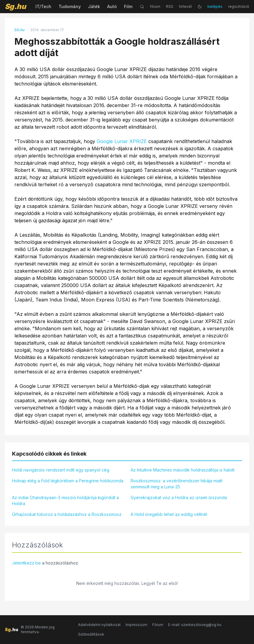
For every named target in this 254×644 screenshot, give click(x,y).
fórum (155, 6)
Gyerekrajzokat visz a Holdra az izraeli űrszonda (179, 497)
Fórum (158, 625)
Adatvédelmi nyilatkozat (99, 625)
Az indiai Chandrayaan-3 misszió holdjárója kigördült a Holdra (65, 500)
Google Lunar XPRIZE (122, 141)
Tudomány (70, 6)
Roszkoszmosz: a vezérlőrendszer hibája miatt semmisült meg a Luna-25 (177, 484)
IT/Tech (43, 6)
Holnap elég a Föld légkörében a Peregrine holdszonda (68, 481)
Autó (112, 6)
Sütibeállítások (91, 634)
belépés (215, 6)
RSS (170, 6)
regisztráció (239, 6)
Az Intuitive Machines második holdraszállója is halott (183, 470)
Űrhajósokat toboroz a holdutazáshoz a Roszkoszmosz (67, 514)
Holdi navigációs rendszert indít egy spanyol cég (61, 470)
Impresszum (136, 625)
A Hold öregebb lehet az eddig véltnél (169, 514)
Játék (94, 6)
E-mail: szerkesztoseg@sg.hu (195, 625)
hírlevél (185, 6)
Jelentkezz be (26, 563)
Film (128, 6)
